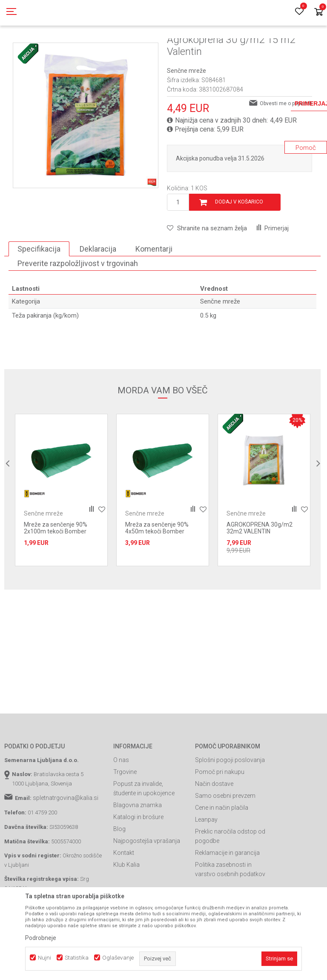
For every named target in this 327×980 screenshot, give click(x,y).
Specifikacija (39, 287)
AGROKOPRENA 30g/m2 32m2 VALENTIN (260, 566)
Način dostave (214, 822)
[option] (61, 528)
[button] (207, 266)
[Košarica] (318, 13)
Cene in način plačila (222, 846)
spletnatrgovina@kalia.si (66, 836)
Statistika (77, 958)
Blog (119, 867)
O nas (121, 798)
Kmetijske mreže (164, 48)
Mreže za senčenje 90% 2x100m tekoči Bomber (56, 566)
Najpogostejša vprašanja (147, 879)
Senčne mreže (207, 48)
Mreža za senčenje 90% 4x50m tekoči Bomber (157, 566)
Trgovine (125, 810)
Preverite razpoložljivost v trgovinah (78, 302)
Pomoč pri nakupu (220, 810)
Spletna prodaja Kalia (29, 48)
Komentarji (154, 287)
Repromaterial (121, 48)
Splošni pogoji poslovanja (230, 798)
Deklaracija (98, 287)
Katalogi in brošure (138, 855)
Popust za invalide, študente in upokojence (144, 827)
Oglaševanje (118, 958)
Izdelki (67, 48)
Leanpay (206, 858)
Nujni (44, 958)
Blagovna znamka (138, 843)
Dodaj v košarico (239, 240)
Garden (90, 48)
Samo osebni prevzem (225, 834)
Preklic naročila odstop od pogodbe (230, 874)
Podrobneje (41, 938)
